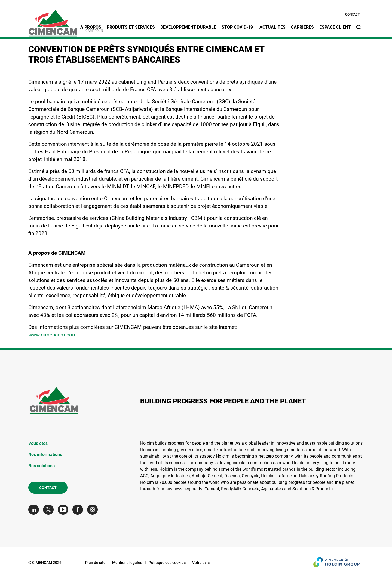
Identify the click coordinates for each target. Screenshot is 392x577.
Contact (352, 14)
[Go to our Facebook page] (79, 510)
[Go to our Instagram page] (94, 510)
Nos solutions (42, 466)
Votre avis (201, 563)
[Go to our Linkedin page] (35, 510)
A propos (91, 27)
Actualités (272, 27)
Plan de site (95, 563)
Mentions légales (127, 563)
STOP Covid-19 (238, 27)
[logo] (53, 20)
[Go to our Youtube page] (64, 510)
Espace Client (335, 27)
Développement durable (188, 27)
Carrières (302, 27)
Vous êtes (38, 443)
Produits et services (131, 27)
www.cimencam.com (53, 335)
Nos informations (45, 455)
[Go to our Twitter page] (50, 510)
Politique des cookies (167, 563)
